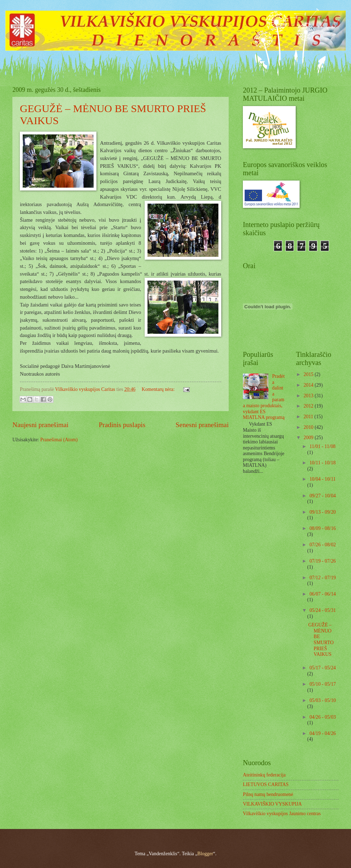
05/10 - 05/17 (323, 684)
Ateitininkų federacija (264, 775)
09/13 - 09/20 (323, 512)
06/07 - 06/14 (323, 594)
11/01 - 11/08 (322, 446)
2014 (309, 385)
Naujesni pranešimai (40, 425)
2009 (309, 438)
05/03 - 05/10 (323, 700)
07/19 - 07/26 (323, 561)
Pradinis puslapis (122, 425)
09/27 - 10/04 (323, 496)
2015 (309, 374)
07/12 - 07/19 (323, 578)
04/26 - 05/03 (323, 717)
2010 (309, 427)
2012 (309, 406)
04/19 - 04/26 (323, 733)
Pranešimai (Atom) (59, 440)
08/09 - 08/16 (323, 528)
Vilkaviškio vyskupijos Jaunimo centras (282, 814)
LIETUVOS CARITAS (266, 784)
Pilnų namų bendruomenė (268, 794)
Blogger (205, 854)
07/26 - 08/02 (323, 545)
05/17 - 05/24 (323, 668)
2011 (309, 417)
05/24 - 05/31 (323, 610)
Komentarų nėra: (159, 389)
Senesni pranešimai (202, 425)
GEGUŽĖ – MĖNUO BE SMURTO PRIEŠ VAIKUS (321, 640)
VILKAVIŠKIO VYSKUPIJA (272, 804)
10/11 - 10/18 (323, 463)
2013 (309, 396)
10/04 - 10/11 (323, 479)
